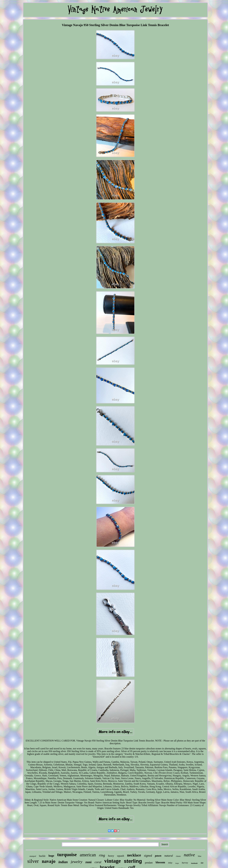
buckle (42, 856)
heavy (111, 856)
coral (98, 862)
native (189, 855)
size (202, 863)
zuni (88, 862)
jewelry (77, 862)
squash (121, 856)
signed (148, 856)
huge (51, 856)
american (88, 855)
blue (200, 856)
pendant (149, 863)
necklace (134, 855)
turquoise (67, 854)
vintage (113, 861)
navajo (49, 861)
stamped (33, 856)
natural (169, 856)
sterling (133, 861)
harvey (185, 863)
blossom (160, 862)
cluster (178, 856)
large (177, 863)
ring (102, 855)
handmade (194, 863)
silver (33, 861)
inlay (170, 863)
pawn (158, 856)
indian (63, 862)
